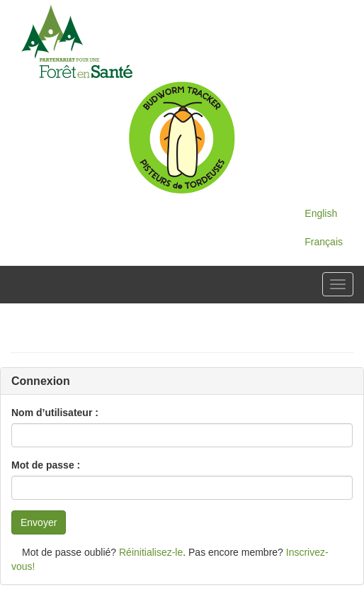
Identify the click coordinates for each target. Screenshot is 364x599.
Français (324, 242)
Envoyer (39, 522)
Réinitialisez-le (151, 552)
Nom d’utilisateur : (55, 413)
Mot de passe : (46, 465)
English (321, 213)
